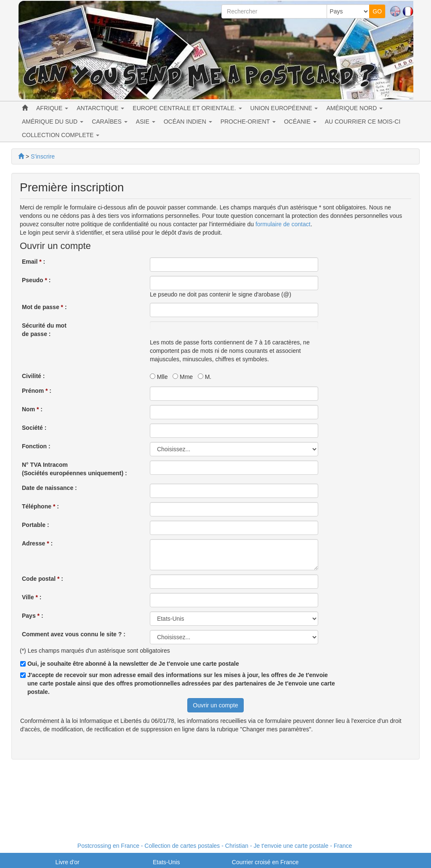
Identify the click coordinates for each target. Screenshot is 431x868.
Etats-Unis (166, 862)
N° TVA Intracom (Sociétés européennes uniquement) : (74, 469)
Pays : (33, 616)
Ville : (32, 597)
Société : (34, 428)
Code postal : (43, 579)
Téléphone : (40, 506)
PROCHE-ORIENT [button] (248, 122)
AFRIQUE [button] (52, 108)
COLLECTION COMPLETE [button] (61, 135)
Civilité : (33, 376)
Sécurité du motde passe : (44, 330)
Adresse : (37, 543)
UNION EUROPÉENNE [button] (284, 108)
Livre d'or (68, 862)
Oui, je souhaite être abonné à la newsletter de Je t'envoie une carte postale (133, 664)
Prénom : (37, 391)
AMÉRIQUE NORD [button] (354, 108)
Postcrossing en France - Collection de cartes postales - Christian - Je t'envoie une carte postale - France (215, 846)
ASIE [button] (146, 122)
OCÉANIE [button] (300, 122)
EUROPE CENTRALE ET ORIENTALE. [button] (187, 108)
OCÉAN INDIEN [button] (188, 122)
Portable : (36, 525)
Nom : (32, 409)
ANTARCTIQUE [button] (100, 108)
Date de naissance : (49, 488)
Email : (33, 262)
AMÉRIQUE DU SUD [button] (53, 122)
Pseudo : (36, 280)
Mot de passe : (44, 307)
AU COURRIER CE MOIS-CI (363, 122)
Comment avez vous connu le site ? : (74, 634)
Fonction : (36, 446)
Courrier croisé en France (265, 862)
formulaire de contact (283, 224)
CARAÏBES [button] (110, 122)
